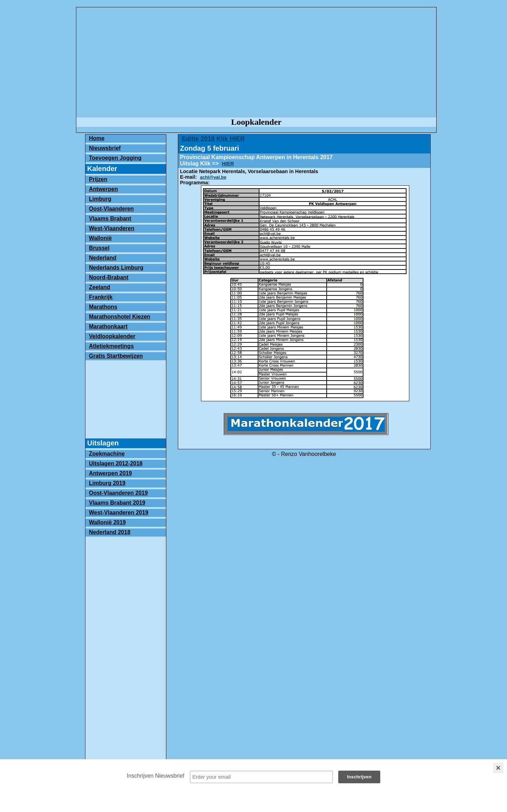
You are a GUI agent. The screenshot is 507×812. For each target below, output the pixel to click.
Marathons (103, 307)
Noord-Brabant (109, 277)
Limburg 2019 (107, 483)
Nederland (103, 258)
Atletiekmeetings (111, 346)
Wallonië (100, 238)
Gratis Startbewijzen (116, 356)
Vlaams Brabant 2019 (117, 503)
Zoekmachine (107, 454)
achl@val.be (213, 177)
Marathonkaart (108, 326)
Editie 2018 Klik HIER (213, 139)
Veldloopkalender (112, 336)
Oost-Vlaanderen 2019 (118, 493)
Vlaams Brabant (110, 219)
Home (97, 138)
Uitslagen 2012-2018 (116, 463)
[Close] (498, 768)
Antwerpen (103, 189)
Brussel (99, 248)
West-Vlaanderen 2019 (119, 513)
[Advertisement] (256, 63)
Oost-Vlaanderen (111, 209)
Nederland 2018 (110, 532)
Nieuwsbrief (105, 148)
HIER (228, 164)
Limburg (100, 199)
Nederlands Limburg (116, 268)
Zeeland (99, 287)
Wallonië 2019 (107, 522)
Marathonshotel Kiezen (120, 317)
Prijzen (98, 179)
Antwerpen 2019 (110, 473)
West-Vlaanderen (112, 228)
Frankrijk (101, 297)
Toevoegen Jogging (115, 158)
